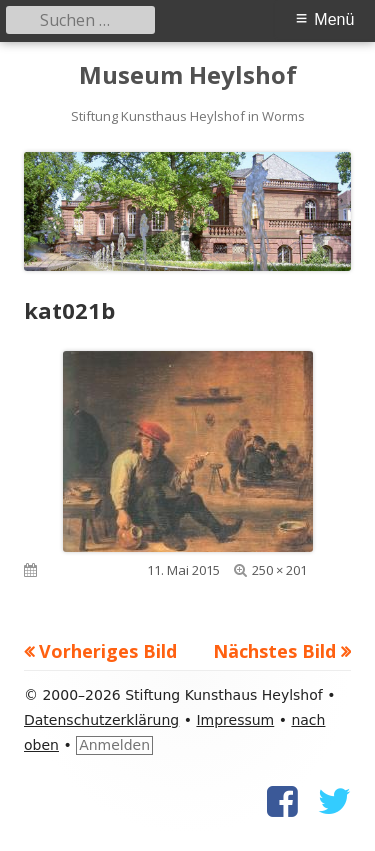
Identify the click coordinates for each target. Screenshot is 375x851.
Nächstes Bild (274, 651)
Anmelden (114, 745)
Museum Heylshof (188, 75)
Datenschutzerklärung (101, 720)
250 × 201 (279, 570)
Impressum (235, 720)
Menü (334, 19)
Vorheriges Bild (108, 651)
